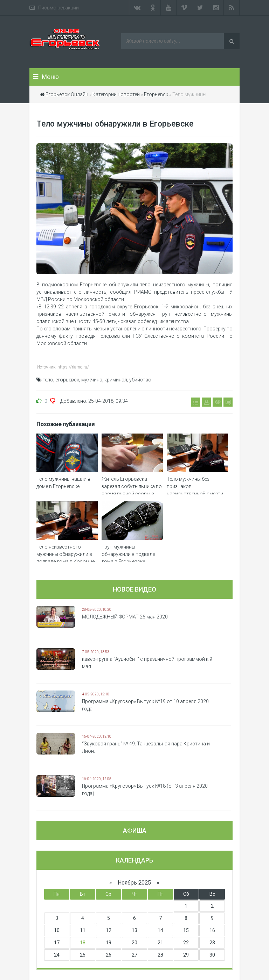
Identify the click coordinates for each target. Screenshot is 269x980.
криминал (116, 380)
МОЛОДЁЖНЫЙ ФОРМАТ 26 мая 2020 (125, 617)
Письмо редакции (58, 8)
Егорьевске (93, 285)
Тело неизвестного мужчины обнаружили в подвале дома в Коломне (65, 554)
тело (48, 380)
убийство (140, 380)
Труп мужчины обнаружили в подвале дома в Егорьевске (128, 554)
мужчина (92, 380)
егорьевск (67, 380)
